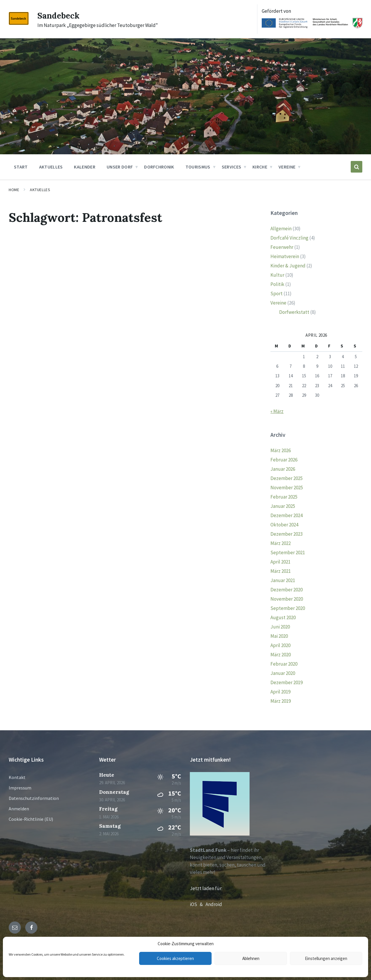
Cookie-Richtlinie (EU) (31, 819)
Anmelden (19, 809)
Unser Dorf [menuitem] (120, 167)
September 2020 (288, 608)
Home (14, 190)
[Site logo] (19, 23)
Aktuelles (40, 190)
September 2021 (288, 553)
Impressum (20, 788)
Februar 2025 (284, 497)
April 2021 (280, 562)
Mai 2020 (279, 636)
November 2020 (287, 599)
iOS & (198, 904)
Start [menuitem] (21, 167)
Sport (277, 294)
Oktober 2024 (284, 525)
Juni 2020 (280, 627)
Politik (277, 284)
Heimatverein (285, 256)
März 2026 (281, 450)
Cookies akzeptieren (175, 958)
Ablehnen (251, 958)
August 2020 (283, 617)
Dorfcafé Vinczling (289, 238)
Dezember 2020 (287, 590)
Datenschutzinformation (34, 798)
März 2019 (281, 701)
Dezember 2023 (287, 534)
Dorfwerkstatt (294, 312)
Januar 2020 (283, 673)
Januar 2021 (283, 580)
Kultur (277, 275)
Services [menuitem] (232, 167)
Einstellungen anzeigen (326, 958)
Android (214, 904)
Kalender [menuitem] (85, 167)
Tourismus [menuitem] (198, 167)
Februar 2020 (284, 664)
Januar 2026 (283, 469)
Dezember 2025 (287, 478)
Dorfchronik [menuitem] (159, 167)
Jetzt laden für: (206, 888)
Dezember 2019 (287, 682)
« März (277, 411)
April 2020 (280, 645)
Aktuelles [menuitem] (51, 167)
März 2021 (281, 571)
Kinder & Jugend (288, 266)
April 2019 (280, 692)
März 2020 (281, 655)
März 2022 (281, 543)
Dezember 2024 (287, 515)
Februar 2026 (284, 460)
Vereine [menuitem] (287, 167)
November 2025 (287, 488)
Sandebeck (59, 15)
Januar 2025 (283, 506)
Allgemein (281, 229)
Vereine (278, 303)
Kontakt (17, 777)
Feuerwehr (282, 247)
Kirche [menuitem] (260, 167)
